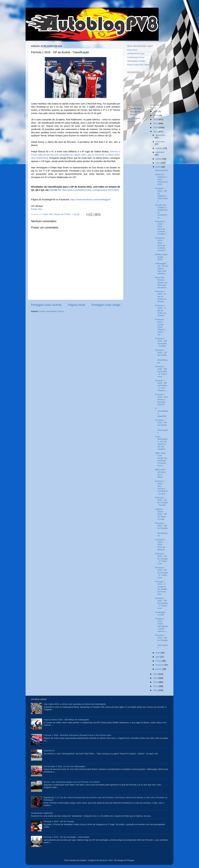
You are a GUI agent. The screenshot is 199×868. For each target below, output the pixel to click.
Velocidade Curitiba (136, 61)
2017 (156, 123)
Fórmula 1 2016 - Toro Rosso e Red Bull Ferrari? (161, 400)
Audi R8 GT (49, 751)
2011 (156, 686)
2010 (156, 690)
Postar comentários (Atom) (52, 311)
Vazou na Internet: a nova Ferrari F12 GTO (161, 179)
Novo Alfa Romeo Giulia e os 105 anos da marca (161, 282)
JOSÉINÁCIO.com (136, 54)
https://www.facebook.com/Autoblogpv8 (90, 200)
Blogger (131, 860)
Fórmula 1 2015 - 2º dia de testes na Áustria (160, 296)
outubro (160, 148)
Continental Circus (136, 57)
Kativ (111, 860)
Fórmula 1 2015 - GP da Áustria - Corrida (161, 342)
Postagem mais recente (46, 305)
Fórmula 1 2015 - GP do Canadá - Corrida (161, 501)
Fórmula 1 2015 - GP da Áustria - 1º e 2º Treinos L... (161, 386)
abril (158, 657)
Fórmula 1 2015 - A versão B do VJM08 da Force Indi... (161, 588)
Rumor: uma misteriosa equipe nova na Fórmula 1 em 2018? (72, 782)
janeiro (159, 669)
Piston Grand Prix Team (138, 65)
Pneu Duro (132, 50)
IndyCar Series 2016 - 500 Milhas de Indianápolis (66, 720)
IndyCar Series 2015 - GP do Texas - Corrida (161, 514)
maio (158, 653)
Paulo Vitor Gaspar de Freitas (136, 112)
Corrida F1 (55, 190)
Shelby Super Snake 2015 (161, 257)
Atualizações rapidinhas (42, 813)
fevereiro (160, 665)
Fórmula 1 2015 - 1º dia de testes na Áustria (160, 310)
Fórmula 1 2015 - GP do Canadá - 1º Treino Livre (161, 603)
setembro (160, 152)
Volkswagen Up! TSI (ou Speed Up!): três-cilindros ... (162, 268)
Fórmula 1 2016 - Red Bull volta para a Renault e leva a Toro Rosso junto (77, 735)
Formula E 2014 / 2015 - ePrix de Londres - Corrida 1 (161, 244)
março (159, 661)
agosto (159, 159)
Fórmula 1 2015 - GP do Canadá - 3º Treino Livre (161, 559)
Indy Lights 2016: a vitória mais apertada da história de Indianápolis (75, 704)
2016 (156, 127)
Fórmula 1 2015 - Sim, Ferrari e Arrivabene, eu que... (161, 487)
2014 (156, 674)
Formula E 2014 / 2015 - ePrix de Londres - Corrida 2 (161, 228)
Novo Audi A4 (161, 170)
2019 (156, 115)
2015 (156, 132)
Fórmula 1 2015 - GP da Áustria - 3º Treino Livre (161, 372)
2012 (156, 682)
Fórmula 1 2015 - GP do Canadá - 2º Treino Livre (161, 573)
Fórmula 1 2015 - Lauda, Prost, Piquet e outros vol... (160, 327)
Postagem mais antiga (106, 305)
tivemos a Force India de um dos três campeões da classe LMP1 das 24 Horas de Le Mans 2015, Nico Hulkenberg (76, 155)
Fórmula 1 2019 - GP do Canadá (59, 821)
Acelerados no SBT (160, 613)
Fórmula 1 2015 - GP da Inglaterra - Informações (161, 195)
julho (158, 163)
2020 (156, 111)
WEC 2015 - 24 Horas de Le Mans (161, 473)
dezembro (160, 135)
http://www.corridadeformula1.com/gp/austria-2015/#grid (90, 190)
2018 (156, 119)
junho (159, 167)
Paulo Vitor (37, 209)
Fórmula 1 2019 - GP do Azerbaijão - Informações (67, 837)
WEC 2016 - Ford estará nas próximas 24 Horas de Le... (161, 459)
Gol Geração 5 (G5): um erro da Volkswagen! (64, 766)
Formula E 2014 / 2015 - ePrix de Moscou (160, 545)
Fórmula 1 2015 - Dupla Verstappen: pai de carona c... (161, 625)
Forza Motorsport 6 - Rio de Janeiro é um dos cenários (161, 443)
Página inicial (76, 305)
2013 (156, 678)
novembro (160, 142)
